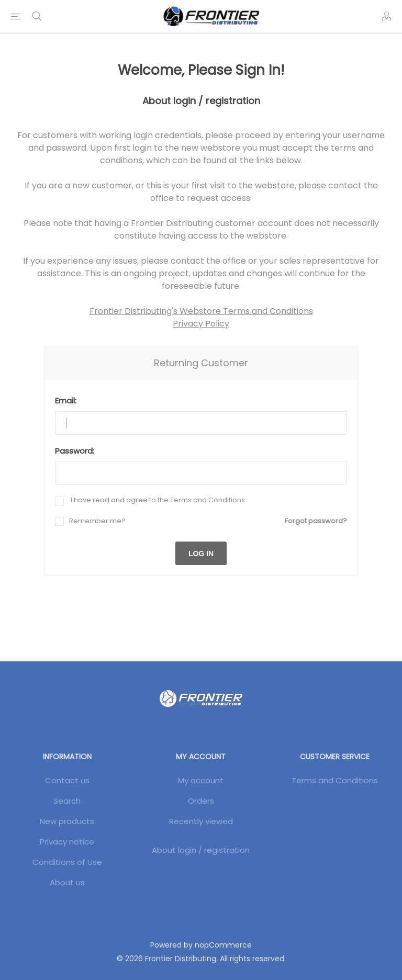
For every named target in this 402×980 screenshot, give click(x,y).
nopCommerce (223, 945)
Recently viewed (201, 821)
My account (201, 780)
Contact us (67, 780)
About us (67, 882)
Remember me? (97, 521)
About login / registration (201, 850)
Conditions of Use (67, 862)
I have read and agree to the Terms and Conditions (157, 500)
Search (67, 801)
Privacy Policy (201, 324)
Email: (66, 401)
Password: (75, 451)
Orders (201, 801)
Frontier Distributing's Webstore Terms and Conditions (201, 311)
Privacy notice (67, 842)
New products (67, 821)
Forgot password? (316, 521)
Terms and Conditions (335, 780)
